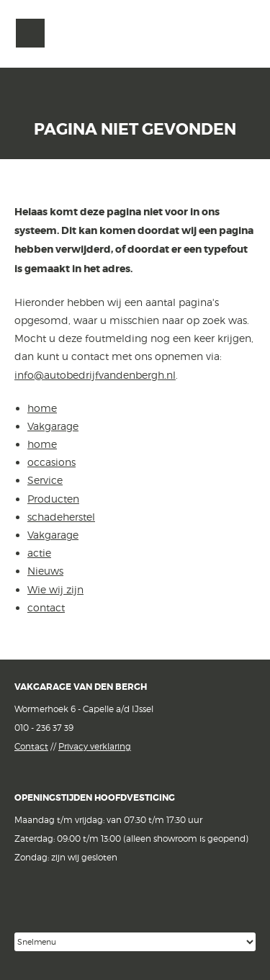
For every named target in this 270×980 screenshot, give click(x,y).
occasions (51, 462)
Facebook (26, 908)
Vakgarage (239, 34)
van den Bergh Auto (135, 55)
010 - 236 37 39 (44, 728)
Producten (53, 499)
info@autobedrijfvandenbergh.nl (95, 375)
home (42, 408)
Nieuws (45, 571)
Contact (31, 746)
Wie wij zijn (55, 589)
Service (45, 480)
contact (46, 607)
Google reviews (104, 909)
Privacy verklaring (95, 746)
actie (39, 553)
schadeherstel (61, 517)
